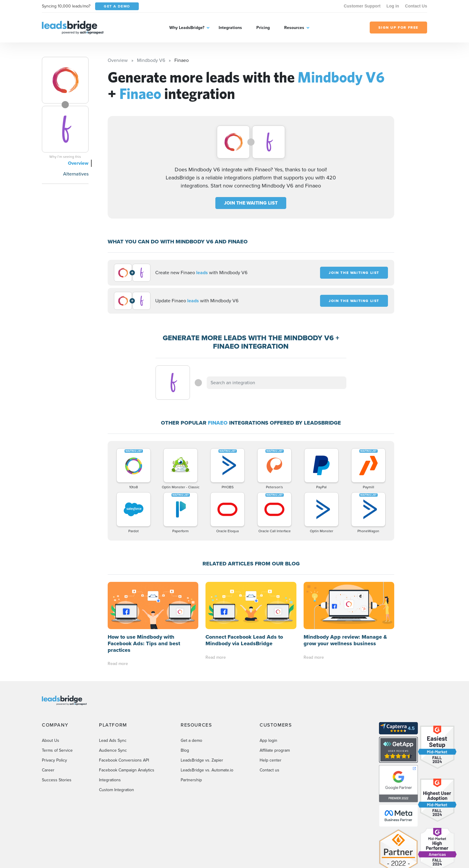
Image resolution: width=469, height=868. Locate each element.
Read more (118, 664)
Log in (393, 6)
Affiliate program (275, 750)
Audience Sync (113, 750)
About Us (51, 740)
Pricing (263, 28)
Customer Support (362, 6)
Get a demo (191, 740)
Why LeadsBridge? (187, 28)
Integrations (230, 28)
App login (268, 740)
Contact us (269, 770)
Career (48, 770)
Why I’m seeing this (65, 157)
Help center (271, 760)
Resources (294, 28)
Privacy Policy (54, 760)
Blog (185, 750)
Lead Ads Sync (113, 740)
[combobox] (277, 383)
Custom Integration (117, 790)
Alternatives (76, 174)
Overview (78, 163)
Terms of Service (57, 750)
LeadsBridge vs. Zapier (202, 760)
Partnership (191, 780)
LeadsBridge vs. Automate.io (207, 770)
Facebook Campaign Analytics (127, 770)
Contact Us (416, 6)
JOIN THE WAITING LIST (251, 203)
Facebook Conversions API (124, 760)
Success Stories (57, 780)
